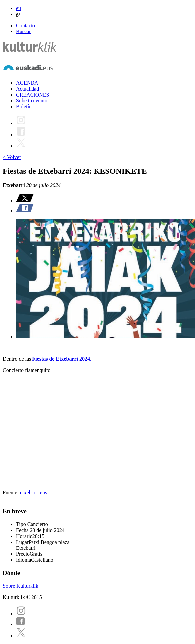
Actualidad (28, 89)
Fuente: (11, 493)
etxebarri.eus (33, 493)
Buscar (23, 31)
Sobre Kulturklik (21, 586)
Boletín (24, 107)
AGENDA (27, 83)
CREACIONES (32, 95)
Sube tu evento (32, 101)
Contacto (26, 25)
